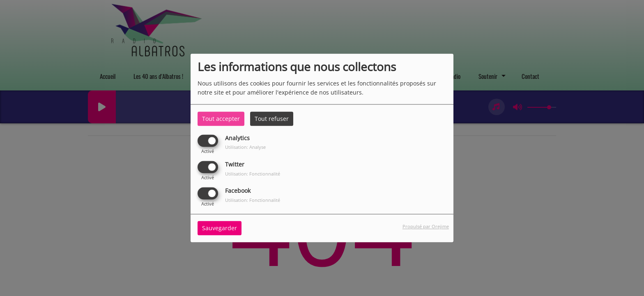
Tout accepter (221, 119)
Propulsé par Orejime (426, 227)
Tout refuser (272, 119)
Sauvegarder (220, 228)
